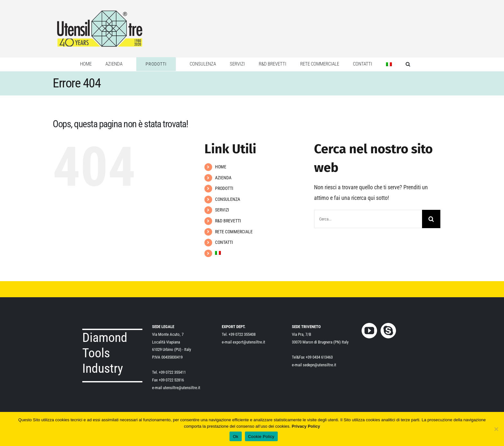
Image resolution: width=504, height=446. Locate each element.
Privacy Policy (306, 426)
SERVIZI (222, 210)
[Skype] (388, 331)
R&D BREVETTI (228, 221)
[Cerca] (431, 219)
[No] (496, 429)
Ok (235, 437)
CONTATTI (224, 242)
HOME (221, 167)
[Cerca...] (368, 219)
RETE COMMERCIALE (234, 232)
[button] (408, 64)
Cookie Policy (261, 437)
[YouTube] (369, 331)
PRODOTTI (224, 188)
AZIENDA (223, 178)
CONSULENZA (228, 199)
